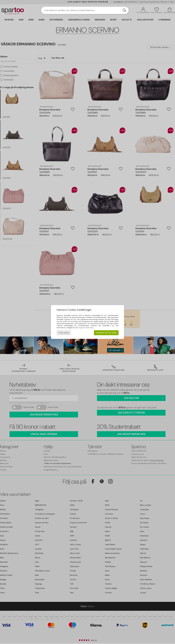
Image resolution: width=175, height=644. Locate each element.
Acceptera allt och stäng (106, 333)
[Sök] (124, 10)
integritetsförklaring (86, 328)
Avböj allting (64, 333)
